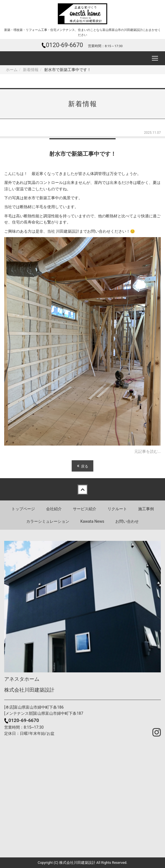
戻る (82, 466)
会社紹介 (54, 509)
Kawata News (92, 521)
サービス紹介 (85, 509)
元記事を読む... (148, 451)
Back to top (82, 489)
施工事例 (146, 509)
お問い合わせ (127, 521)
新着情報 (31, 70)
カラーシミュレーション (48, 521)
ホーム (12, 70)
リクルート (117, 509)
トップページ (23, 509)
